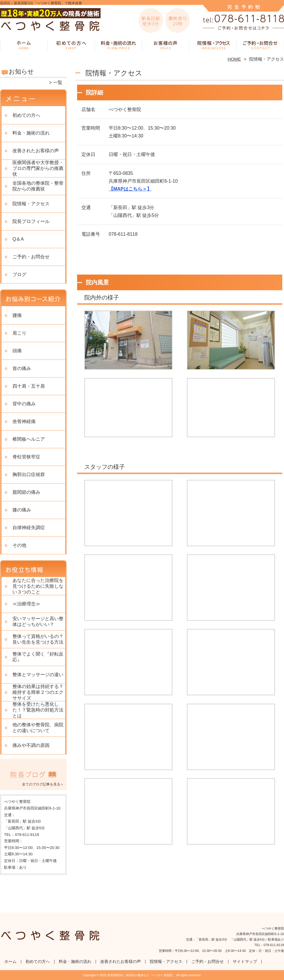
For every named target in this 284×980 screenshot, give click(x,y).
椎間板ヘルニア (29, 439)
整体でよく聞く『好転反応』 (38, 657)
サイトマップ (245, 962)
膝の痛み (22, 510)
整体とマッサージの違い (38, 675)
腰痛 (17, 315)
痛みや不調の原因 (31, 745)
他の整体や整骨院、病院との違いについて (38, 728)
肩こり (19, 333)
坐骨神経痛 (24, 421)
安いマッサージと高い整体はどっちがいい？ (38, 621)
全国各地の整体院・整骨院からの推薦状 (38, 186)
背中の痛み (24, 404)
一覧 (58, 82)
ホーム (24, 45)
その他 (19, 545)
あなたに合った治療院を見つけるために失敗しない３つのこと (38, 586)
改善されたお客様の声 (166, 45)
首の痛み (22, 368)
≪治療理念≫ (26, 604)
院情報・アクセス (213, 45)
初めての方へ (71, 45)
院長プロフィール (31, 221)
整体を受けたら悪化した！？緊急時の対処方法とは (38, 710)
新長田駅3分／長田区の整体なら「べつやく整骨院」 (141, 975)
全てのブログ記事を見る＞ (43, 784)
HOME (234, 59)
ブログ (19, 274)
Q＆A (18, 239)
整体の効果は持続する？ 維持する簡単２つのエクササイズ (38, 692)
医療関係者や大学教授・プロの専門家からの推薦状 (38, 168)
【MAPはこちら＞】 (130, 189)
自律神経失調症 (29, 528)
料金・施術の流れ (118, 45)
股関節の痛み (26, 492)
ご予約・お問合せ (260, 45)
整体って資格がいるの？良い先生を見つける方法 (38, 639)
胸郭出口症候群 (29, 474)
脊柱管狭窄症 (26, 457)
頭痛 (17, 351)
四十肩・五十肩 (29, 386)
